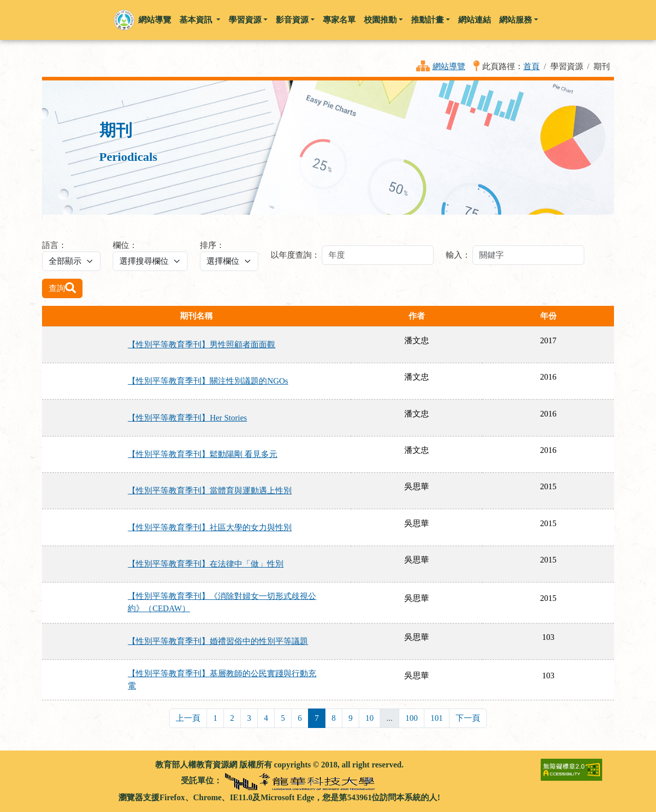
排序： (212, 245)
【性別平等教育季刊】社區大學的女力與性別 (210, 527)
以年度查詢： (295, 255)
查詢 (62, 288)
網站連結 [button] (475, 20)
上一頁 (188, 718)
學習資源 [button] (245, 20)
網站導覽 (449, 66)
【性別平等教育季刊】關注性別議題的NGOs (208, 381)
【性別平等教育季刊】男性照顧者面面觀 (201, 345)
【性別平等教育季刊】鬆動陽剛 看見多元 (202, 454)
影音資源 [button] (292, 20)
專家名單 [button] (339, 20)
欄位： (125, 245)
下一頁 (468, 718)
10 (370, 718)
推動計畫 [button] (427, 20)
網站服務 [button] (516, 20)
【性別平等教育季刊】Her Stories (187, 418)
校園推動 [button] (380, 20)
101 (437, 718)
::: (46, 765)
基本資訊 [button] (197, 20)
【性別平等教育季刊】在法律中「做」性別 (206, 564)
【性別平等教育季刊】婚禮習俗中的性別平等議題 (218, 641)
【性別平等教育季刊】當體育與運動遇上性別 (210, 491)
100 (412, 718)
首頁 (531, 66)
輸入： (458, 255)
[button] (124, 20)
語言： (54, 245)
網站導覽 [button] (155, 20)
